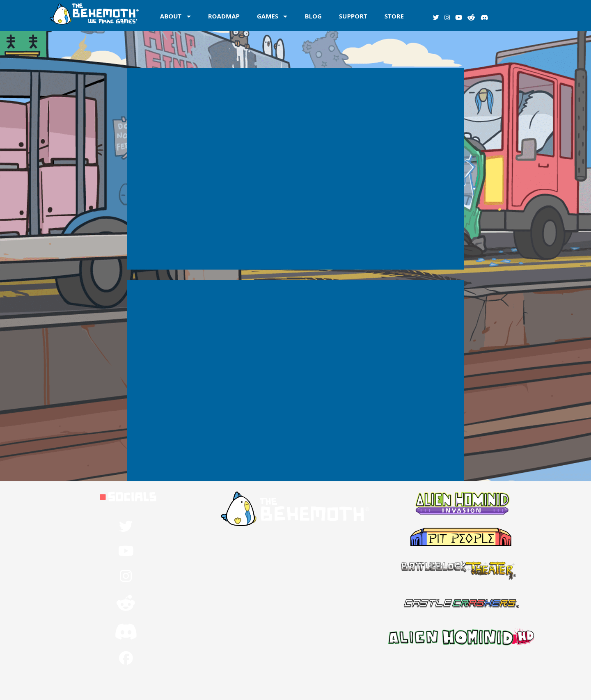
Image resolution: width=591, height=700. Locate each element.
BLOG (313, 16)
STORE (394, 16)
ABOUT (171, 16)
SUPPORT (353, 16)
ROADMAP (224, 16)
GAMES (268, 16)
